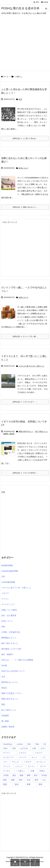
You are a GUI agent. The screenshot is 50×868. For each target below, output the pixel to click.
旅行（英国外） (8, 654)
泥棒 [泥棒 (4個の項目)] (13, 780)
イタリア (5, 593)
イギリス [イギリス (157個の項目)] (23, 753)
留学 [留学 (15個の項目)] (37, 780)
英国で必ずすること (26, 431)
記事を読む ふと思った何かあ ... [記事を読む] (25, 138)
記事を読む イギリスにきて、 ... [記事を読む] (25, 402)
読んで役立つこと (41, 431)
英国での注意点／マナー (12, 693)
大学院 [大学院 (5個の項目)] (6, 775)
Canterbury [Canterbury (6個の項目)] (8, 744)
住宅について (23, 168)
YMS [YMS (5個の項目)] (14, 748)
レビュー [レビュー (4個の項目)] (19, 766)
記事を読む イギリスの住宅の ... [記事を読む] (25, 473)
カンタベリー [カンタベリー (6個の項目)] (9, 757)
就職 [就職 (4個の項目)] (21, 775)
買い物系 (5, 721)
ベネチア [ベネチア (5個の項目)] (28, 762)
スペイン (5, 599)
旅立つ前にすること (10, 643)
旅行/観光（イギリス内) (11, 649)
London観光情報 (8, 582)
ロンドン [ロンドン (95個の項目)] (31, 766)
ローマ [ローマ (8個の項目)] (43, 766)
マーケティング (8, 604)
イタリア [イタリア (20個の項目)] (38, 753)
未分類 (4, 665)
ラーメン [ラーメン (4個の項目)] (7, 766)
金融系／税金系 (9, 434)
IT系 (3, 577)
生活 (20, 99)
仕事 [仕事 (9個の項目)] (32, 771)
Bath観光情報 (7, 565)
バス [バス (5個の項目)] (44, 757)
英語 (3, 704)
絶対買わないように (10, 682)
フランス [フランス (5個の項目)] (15, 762)
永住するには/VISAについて (13, 671)
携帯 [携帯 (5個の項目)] (29, 775)
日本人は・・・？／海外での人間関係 (17, 660)
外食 (3, 627)
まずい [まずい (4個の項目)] (43, 748)
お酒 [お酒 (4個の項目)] (34, 748)
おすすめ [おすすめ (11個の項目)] (24, 748)
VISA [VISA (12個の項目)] (5, 748)
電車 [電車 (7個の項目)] (40, 784)
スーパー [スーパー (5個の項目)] (23, 757)
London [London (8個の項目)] (20, 744)
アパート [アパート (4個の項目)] (7, 753)
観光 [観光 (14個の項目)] (17, 784)
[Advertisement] (25, 45)
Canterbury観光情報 (10, 571)
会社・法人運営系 (9, 615)
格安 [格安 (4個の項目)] (5, 780)
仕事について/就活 (9, 610)
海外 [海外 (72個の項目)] (21, 780)
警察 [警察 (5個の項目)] (29, 784)
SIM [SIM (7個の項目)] (29, 744)
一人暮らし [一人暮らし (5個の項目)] (21, 771)
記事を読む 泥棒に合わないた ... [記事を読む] (25, 207)
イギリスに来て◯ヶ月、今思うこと (31, 366)
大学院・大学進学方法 (11, 632)
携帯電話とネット (9, 638)
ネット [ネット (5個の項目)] (34, 757)
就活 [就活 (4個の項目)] (14, 775)
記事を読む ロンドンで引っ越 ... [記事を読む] (25, 336)
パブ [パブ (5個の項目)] (5, 762)
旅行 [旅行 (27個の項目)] (36, 775)
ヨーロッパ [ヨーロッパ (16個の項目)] (41, 762)
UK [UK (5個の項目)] (45, 744)
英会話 (4, 688)
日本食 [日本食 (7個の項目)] (44, 775)
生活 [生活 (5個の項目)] (29, 780)
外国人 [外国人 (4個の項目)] (42, 771)
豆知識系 (5, 716)
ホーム (6, 77)
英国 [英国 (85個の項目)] (5, 784)
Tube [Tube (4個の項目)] (37, 744)
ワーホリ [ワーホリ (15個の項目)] (7, 771)
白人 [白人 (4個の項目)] (44, 780)
